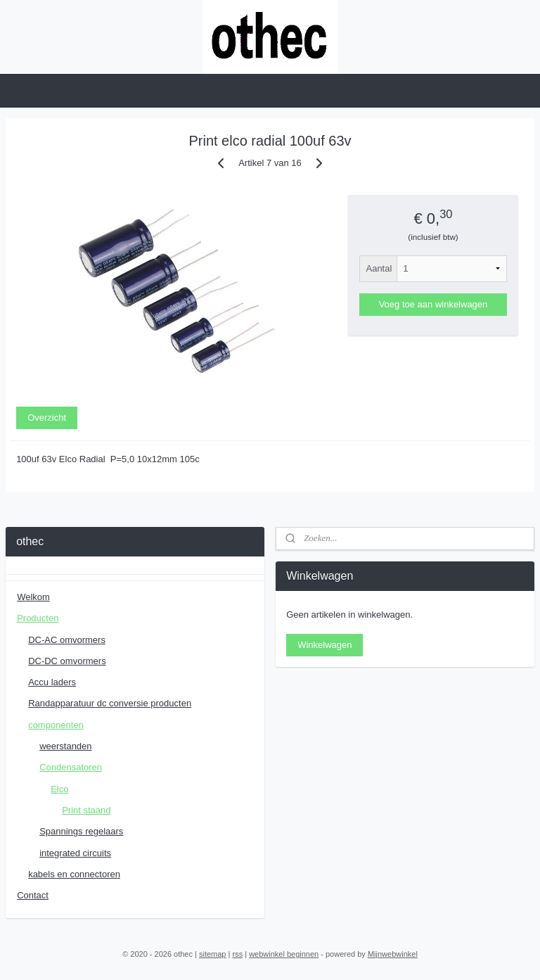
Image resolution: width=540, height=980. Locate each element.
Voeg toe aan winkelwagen (433, 304)
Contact (33, 895)
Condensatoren (71, 767)
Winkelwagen (324, 645)
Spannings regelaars (81, 831)
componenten (56, 725)
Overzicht (47, 418)
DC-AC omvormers (67, 640)
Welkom (33, 597)
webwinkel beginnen (284, 954)
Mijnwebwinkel (393, 954)
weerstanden (65, 746)
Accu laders (52, 682)
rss (237, 954)
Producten (38, 618)
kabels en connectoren (74, 874)
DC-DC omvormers (67, 661)
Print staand (86, 810)
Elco (59, 789)
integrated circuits (75, 853)
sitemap (213, 954)
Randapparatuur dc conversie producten (110, 703)
